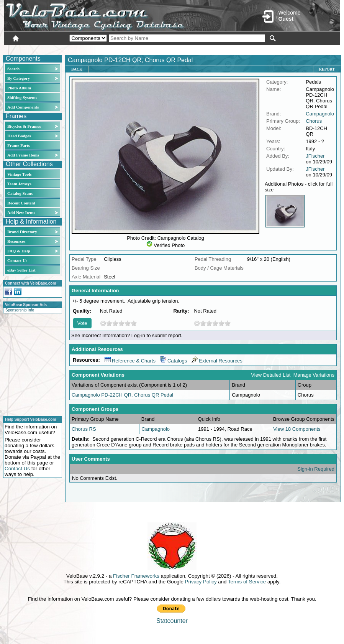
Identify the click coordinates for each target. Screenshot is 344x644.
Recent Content (21, 203)
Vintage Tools (19, 174)
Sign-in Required (316, 469)
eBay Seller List (21, 270)
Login (272, 49)
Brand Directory (22, 232)
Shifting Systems (22, 97)
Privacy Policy (201, 582)
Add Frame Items (23, 155)
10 (134, 323)
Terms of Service (247, 582)
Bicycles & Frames (25, 126)
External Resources (217, 361)
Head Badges (19, 136)
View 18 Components (297, 429)
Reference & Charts (130, 361)
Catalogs (174, 361)
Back (77, 69)
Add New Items (21, 212)
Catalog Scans (20, 193)
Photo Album (19, 88)
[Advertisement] (30, 364)
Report (327, 69)
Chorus (314, 121)
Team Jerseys (19, 184)
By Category (19, 78)
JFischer (315, 156)
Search (13, 69)
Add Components (23, 107)
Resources (16, 241)
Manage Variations (314, 375)
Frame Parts (19, 145)
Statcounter (172, 621)
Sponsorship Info (20, 310)
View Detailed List (271, 375)
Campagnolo (320, 114)
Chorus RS (84, 429)
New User (297, 49)
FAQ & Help (19, 251)
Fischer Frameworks (136, 576)
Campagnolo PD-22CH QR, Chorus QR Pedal (122, 395)
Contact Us (17, 260)
